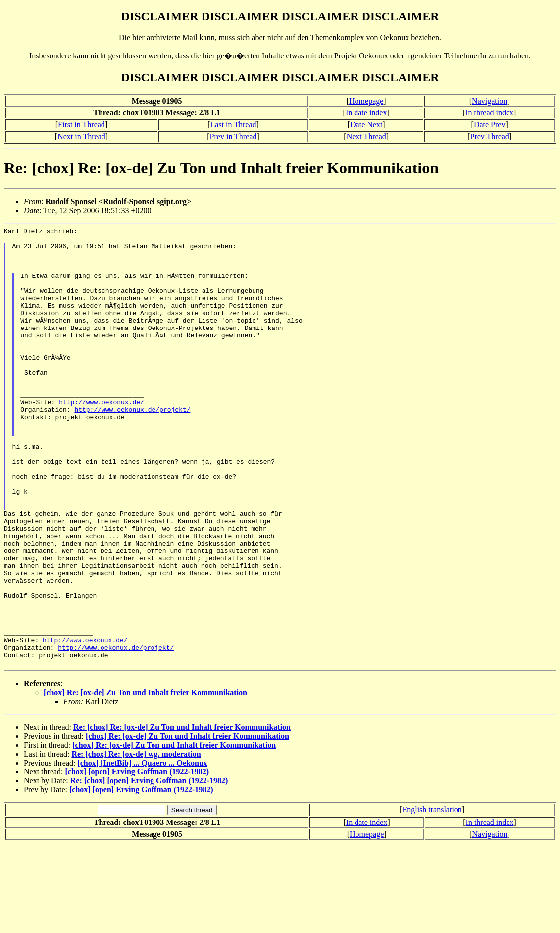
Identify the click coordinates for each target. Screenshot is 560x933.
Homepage (366, 101)
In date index (366, 113)
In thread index (489, 113)
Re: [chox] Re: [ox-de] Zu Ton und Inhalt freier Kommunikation (182, 815)
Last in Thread (233, 125)
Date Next (366, 125)
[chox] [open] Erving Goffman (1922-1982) (137, 859)
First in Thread (81, 125)
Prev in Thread (233, 137)
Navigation (489, 101)
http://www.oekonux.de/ (102, 438)
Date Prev (490, 125)
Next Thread (366, 137)
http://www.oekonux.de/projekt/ (132, 446)
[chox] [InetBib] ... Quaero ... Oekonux (142, 851)
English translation (432, 897)
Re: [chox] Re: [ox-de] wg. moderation (136, 842)
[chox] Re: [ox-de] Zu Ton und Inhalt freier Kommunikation (145, 780)
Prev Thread (489, 137)
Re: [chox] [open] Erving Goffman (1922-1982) (149, 868)
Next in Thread (81, 137)
